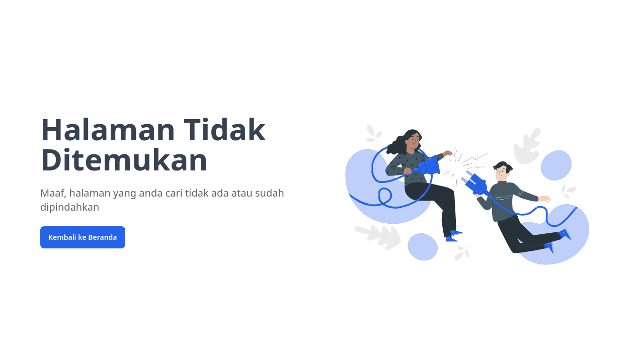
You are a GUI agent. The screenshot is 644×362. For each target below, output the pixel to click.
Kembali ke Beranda (83, 237)
